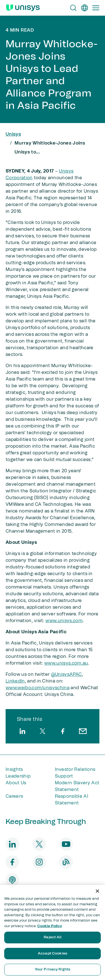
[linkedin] (22, 731)
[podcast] (12, 880)
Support (64, 776)
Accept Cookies (53, 954)
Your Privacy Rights (53, 970)
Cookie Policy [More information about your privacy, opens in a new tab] (50, 926)
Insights (14, 769)
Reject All (52, 937)
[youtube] (66, 844)
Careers (14, 796)
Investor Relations (75, 769)
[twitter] (43, 731)
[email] (83, 731)
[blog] (66, 862)
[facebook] (63, 731)
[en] (85, 8)
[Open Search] (73, 8)
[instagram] (39, 862)
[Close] (97, 891)
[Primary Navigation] (96, 8)
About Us (16, 783)
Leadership (18, 776)
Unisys (13, 134)
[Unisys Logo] (23, 8)
